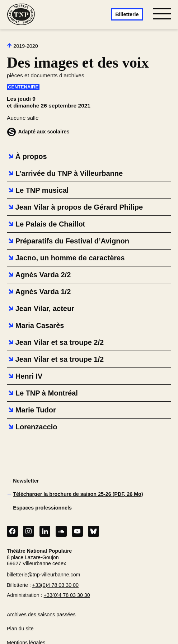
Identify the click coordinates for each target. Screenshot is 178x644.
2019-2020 (22, 46)
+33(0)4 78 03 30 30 (67, 595)
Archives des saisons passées (41, 615)
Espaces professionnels (42, 508)
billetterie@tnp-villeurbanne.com (43, 575)
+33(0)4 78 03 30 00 (55, 585)
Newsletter (26, 481)
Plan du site (20, 629)
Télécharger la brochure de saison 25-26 (78, 494)
